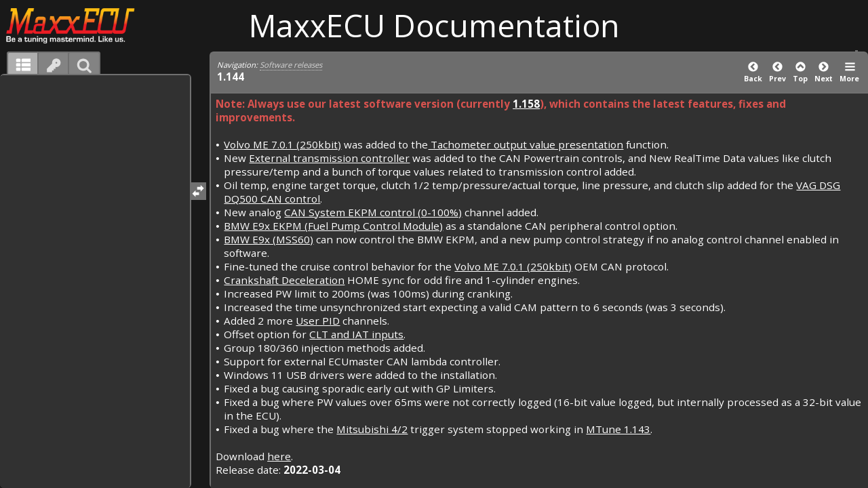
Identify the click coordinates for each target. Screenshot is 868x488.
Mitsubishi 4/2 (372, 429)
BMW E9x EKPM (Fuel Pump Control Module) (333, 226)
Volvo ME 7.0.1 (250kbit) (282, 144)
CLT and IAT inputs (356, 334)
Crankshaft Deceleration (284, 280)
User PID (318, 321)
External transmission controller (329, 158)
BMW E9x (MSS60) (269, 239)
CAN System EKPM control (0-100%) (373, 212)
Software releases (291, 65)
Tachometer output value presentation (526, 144)
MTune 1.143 (618, 429)
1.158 (526, 104)
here (279, 456)
